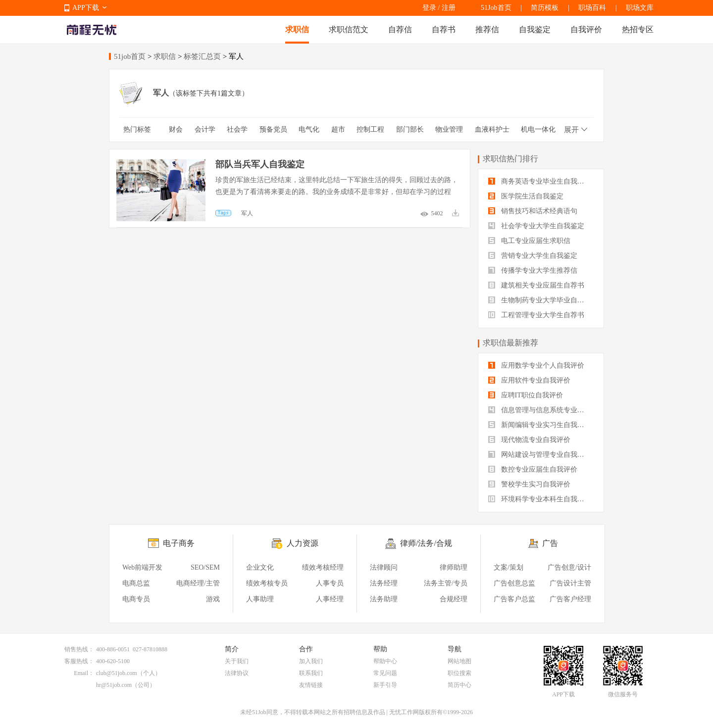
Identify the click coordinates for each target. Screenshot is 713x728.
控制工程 (370, 129)
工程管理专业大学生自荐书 (536, 315)
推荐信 (487, 29)
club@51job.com (117, 673)
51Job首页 (496, 8)
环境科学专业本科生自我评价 (540, 499)
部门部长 (410, 129)
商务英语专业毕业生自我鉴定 (540, 181)
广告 (550, 543)
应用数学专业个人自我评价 (536, 365)
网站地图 (459, 661)
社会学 (237, 129)
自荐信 (400, 29)
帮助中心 (385, 661)
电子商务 (179, 543)
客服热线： (79, 661)
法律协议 (237, 673)
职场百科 (592, 8)
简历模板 (545, 8)
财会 (176, 129)
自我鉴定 (535, 29)
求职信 (297, 29)
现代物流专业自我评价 (529, 440)
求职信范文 (349, 29)
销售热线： (79, 649)
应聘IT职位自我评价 (526, 395)
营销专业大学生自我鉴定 (533, 256)
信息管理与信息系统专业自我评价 (541, 410)
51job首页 (130, 56)
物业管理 (449, 129)
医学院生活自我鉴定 (526, 196)
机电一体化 (538, 129)
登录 (429, 8)
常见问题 (385, 673)
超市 (338, 129)
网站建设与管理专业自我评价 (540, 455)
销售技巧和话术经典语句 (533, 211)
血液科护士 (492, 129)
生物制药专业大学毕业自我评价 (541, 300)
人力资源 (303, 543)
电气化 (309, 129)
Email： (84, 673)
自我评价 (586, 29)
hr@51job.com (114, 685)
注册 (449, 8)
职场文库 (640, 8)
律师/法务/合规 (426, 543)
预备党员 (273, 129)
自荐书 (444, 29)
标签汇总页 (202, 56)
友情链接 (311, 685)
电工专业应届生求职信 (529, 241)
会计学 (205, 129)
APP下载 (86, 8)
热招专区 (638, 29)
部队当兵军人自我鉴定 (260, 164)
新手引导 (385, 685)
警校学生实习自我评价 (529, 484)
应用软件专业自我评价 (529, 380)
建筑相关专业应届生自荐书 (536, 285)
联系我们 (311, 673)
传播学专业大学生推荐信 (533, 270)
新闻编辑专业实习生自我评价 (540, 425)
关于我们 (237, 661)
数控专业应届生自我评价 (533, 469)
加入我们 (311, 661)
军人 (247, 213)
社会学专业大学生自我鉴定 (536, 226)
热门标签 (137, 129)
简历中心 (459, 685)
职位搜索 (459, 673)
